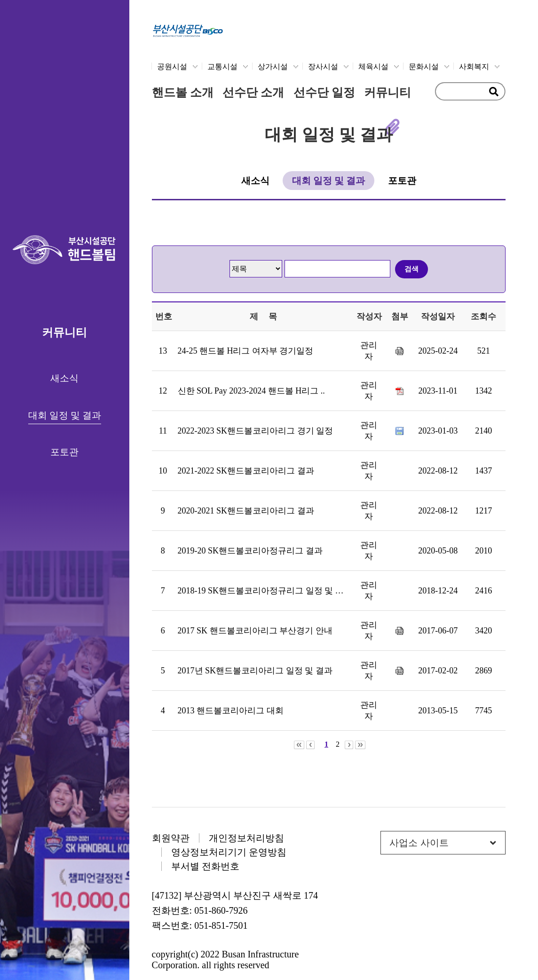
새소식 (64, 378)
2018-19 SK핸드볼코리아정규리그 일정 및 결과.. (267, 591)
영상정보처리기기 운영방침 (229, 852)
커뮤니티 (388, 92)
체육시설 (373, 67)
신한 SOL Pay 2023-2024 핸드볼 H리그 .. (251, 391)
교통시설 (222, 67)
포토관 (64, 452)
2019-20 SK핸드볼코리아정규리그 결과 (250, 551)
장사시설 (323, 67)
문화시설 (424, 67)
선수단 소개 (253, 92)
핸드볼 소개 (183, 92)
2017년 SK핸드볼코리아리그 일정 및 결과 (255, 671)
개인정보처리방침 (246, 838)
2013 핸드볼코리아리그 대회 (231, 711)
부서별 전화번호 (205, 866)
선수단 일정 (324, 92)
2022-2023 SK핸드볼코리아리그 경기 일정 (256, 431)
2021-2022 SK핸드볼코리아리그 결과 (246, 471)
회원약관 (171, 838)
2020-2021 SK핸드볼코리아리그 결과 (246, 511)
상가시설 (273, 67)
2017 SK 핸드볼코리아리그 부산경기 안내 (255, 631)
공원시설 (172, 67)
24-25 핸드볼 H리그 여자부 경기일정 (246, 351)
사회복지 (474, 67)
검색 (411, 269)
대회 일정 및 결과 (65, 415)
